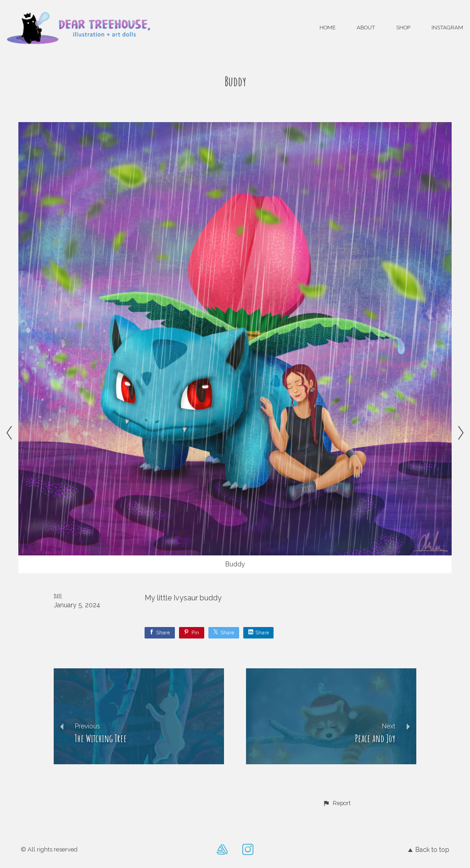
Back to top (429, 850)
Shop (403, 28)
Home (327, 28)
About (366, 28)
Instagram (447, 28)
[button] (337, 803)
